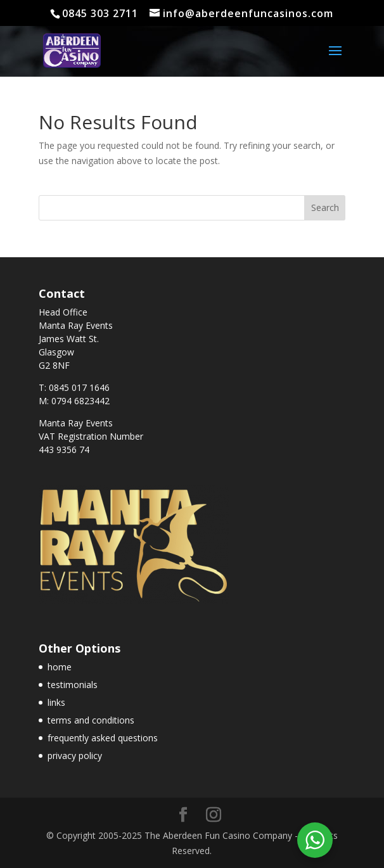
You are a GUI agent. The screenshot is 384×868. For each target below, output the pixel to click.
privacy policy (75, 756)
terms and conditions (91, 720)
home (60, 667)
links (56, 702)
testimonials (73, 685)
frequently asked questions (103, 738)
